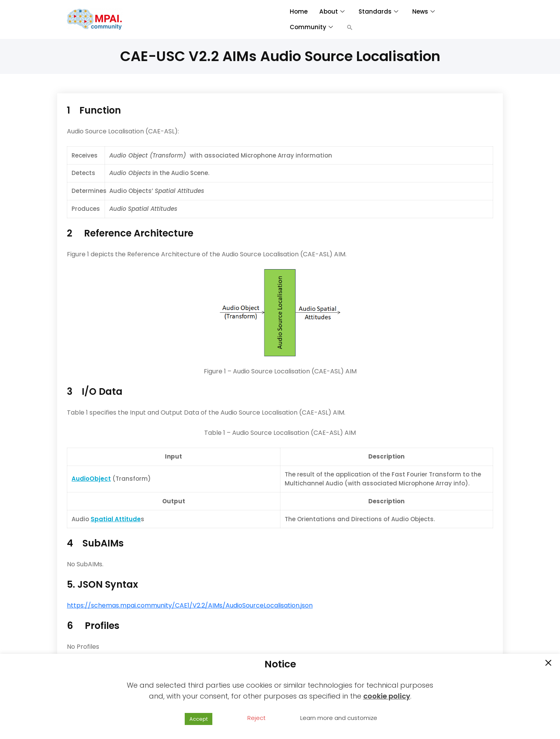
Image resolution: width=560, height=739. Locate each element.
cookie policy (387, 696)
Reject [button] (256, 718)
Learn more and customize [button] (339, 718)
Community (311, 27)
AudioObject (91, 479)
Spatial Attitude (116, 519)
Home (298, 11)
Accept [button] (199, 719)
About (331, 11)
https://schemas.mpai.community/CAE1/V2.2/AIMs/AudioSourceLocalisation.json (190, 605)
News (423, 11)
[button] (350, 27)
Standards (378, 11)
